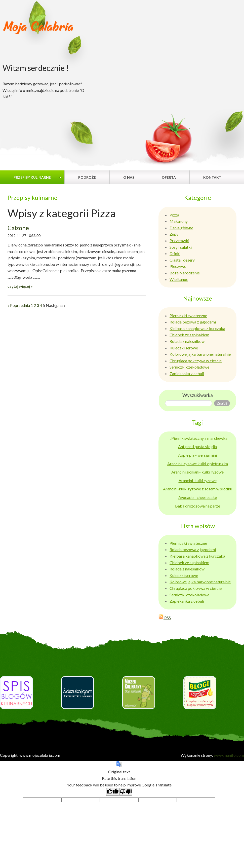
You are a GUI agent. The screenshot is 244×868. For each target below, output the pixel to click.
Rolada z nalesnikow (187, 341)
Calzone (18, 228)
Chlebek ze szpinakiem (189, 335)
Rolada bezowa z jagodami (193, 322)
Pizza (174, 215)
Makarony (179, 221)
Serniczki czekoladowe (189, 367)
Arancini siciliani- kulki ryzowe (197, 472)
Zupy (174, 234)
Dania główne (181, 228)
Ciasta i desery (182, 260)
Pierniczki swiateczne (188, 316)
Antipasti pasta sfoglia (197, 446)
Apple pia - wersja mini (197, 455)
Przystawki (179, 241)
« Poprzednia (19, 305)
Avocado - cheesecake (198, 497)
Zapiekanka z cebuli (187, 373)
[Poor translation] (126, 792)
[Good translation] (113, 792)
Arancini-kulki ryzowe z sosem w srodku (198, 489)
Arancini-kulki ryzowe (198, 480)
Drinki (175, 253)
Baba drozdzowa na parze (198, 506)
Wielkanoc (179, 279)
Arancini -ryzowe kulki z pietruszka (198, 464)
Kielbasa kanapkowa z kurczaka (197, 328)
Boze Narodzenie (185, 273)
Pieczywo (178, 266)
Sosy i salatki (181, 247)
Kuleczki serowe (184, 348)
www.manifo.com (229, 755)
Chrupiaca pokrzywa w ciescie (196, 361)
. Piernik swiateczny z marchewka (199, 438)
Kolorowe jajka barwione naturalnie (200, 354)
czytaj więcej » (20, 286)
